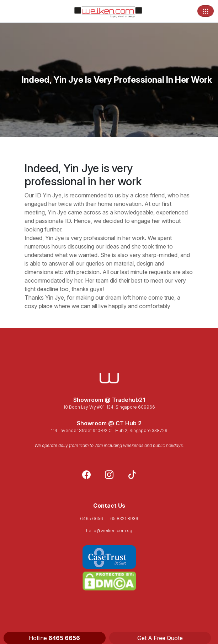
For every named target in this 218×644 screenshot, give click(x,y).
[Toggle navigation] (206, 11)
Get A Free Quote (160, 638)
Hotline (54, 638)
